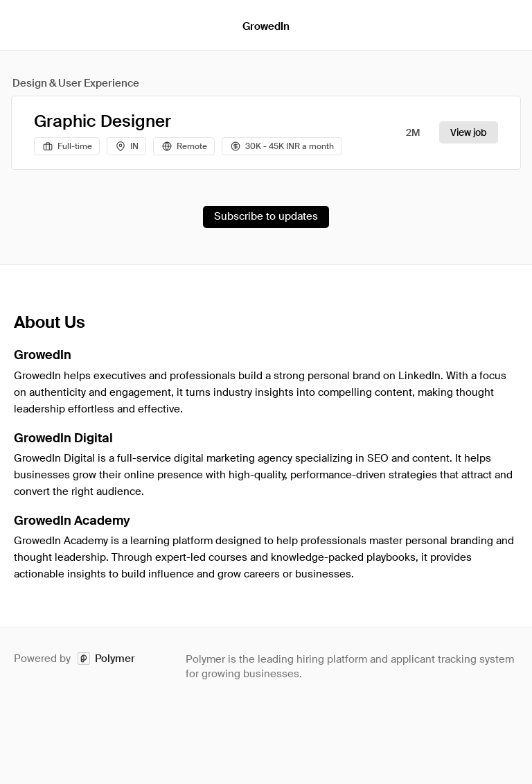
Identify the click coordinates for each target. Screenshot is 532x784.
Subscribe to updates (266, 216)
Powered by (74, 659)
